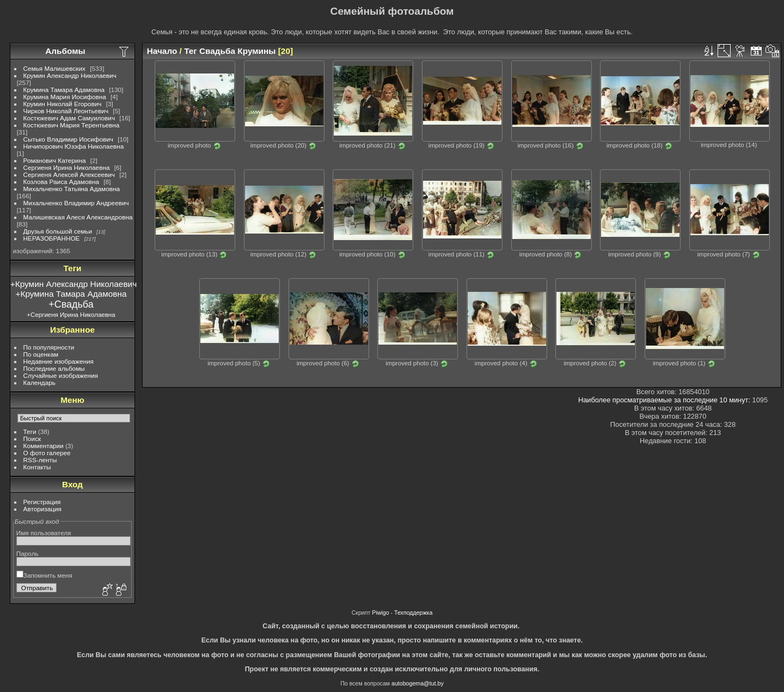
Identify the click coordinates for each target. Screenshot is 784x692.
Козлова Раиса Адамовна (61, 182)
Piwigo (380, 613)
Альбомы (65, 51)
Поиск (32, 439)
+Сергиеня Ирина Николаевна (71, 315)
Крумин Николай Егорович (63, 104)
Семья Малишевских (54, 68)
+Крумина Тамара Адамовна (71, 294)
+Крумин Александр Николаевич (73, 284)
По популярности (49, 347)
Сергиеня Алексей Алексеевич (69, 174)
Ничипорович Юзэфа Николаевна (74, 146)
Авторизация (42, 509)
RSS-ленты (40, 460)
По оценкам (41, 354)
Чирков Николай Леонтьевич (66, 111)
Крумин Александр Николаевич (70, 75)
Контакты (37, 467)
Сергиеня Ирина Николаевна (67, 167)
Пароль (27, 553)
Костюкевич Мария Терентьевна (72, 125)
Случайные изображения (61, 375)
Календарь (39, 382)
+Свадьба (71, 304)
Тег (191, 51)
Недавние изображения (59, 361)
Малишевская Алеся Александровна (78, 217)
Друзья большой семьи (58, 231)
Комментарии (44, 446)
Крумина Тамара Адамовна (64, 90)
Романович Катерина (55, 160)
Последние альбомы (54, 368)
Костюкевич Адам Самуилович (69, 118)
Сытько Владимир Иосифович (68, 139)
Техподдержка (413, 613)
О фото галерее (47, 453)
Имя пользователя (44, 533)
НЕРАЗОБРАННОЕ (52, 238)
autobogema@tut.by (418, 683)
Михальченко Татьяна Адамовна (72, 189)
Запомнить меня (44, 575)
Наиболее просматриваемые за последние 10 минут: (665, 400)
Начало (162, 51)
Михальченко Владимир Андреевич (76, 203)
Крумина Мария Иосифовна (65, 97)
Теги (30, 431)
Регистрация (42, 502)
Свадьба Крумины (237, 51)
